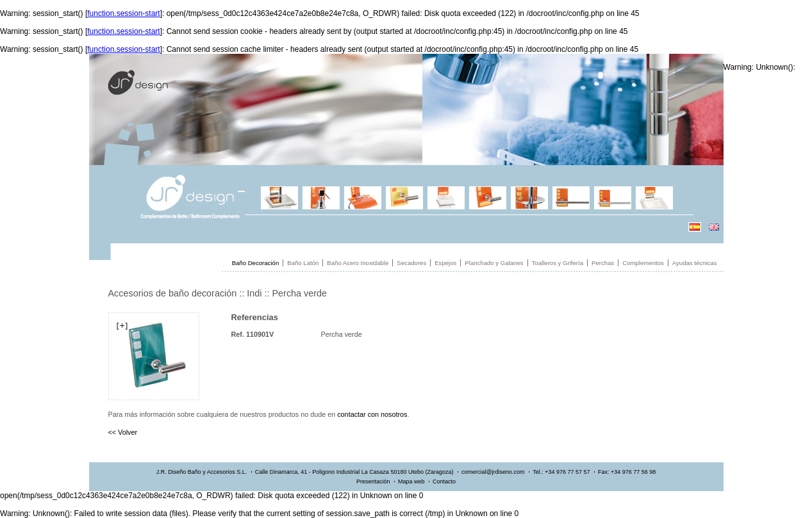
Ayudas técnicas (695, 263)
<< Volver (123, 432)
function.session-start (123, 13)
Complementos (643, 263)
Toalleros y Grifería (558, 263)
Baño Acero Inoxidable (358, 263)
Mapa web (411, 482)
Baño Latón (303, 263)
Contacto (444, 482)
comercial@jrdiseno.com (493, 472)
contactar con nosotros (372, 414)
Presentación (373, 482)
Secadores (411, 263)
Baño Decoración (256, 263)
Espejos (445, 263)
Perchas (603, 263)
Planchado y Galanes (494, 263)
